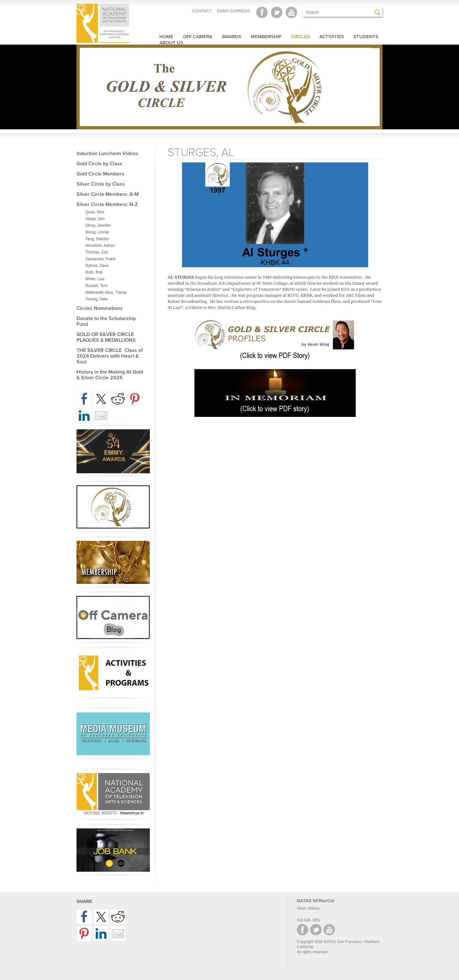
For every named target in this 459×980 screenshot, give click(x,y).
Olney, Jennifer (98, 225)
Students (366, 37)
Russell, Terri (96, 286)
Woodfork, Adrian (100, 246)
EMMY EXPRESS (233, 11)
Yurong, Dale (96, 299)
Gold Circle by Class (99, 164)
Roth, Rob (94, 272)
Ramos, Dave (97, 266)
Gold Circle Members (100, 174)
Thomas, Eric (97, 252)
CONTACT (202, 11)
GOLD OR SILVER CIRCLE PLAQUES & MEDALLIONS (106, 337)
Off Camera (198, 37)
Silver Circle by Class (101, 184)
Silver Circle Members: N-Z (107, 204)
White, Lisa (95, 279)
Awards (232, 37)
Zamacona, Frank (100, 259)
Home (166, 37)
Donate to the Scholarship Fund (106, 321)
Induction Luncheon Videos (107, 154)
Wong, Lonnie (97, 232)
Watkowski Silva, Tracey (106, 292)
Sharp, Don (95, 219)
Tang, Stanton (97, 239)
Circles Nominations (100, 308)
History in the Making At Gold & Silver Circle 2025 (110, 375)
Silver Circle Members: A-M (108, 194)
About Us (171, 43)
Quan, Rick (95, 212)
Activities (332, 37)
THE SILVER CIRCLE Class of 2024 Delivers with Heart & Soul (110, 356)
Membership (266, 37)
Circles (300, 37)
